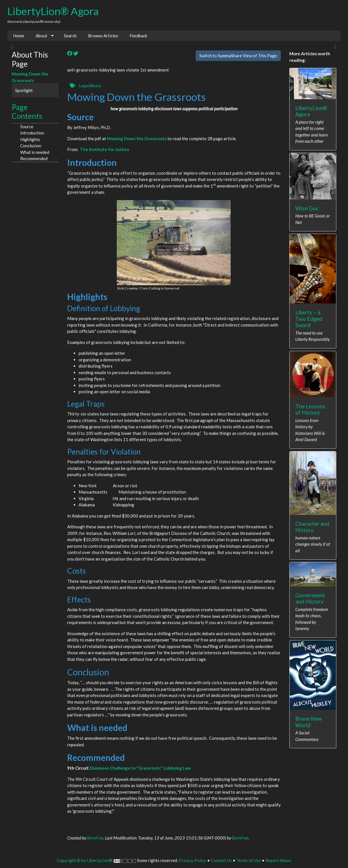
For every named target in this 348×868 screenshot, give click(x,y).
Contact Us (221, 860)
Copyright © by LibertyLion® (85, 860)
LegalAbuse (90, 85)
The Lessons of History (310, 409)
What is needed (35, 152)
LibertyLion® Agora (53, 11)
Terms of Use (249, 860)
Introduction (32, 133)
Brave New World (309, 722)
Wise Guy (307, 208)
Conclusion (31, 146)
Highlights (30, 139)
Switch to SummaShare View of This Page (238, 56)
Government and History (310, 598)
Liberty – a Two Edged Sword (309, 319)
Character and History (312, 527)
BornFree (95, 838)
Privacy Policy (193, 860)
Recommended (34, 158)
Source (27, 127)
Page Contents (27, 112)
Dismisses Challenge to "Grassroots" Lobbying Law (140, 768)
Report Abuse (278, 860)
